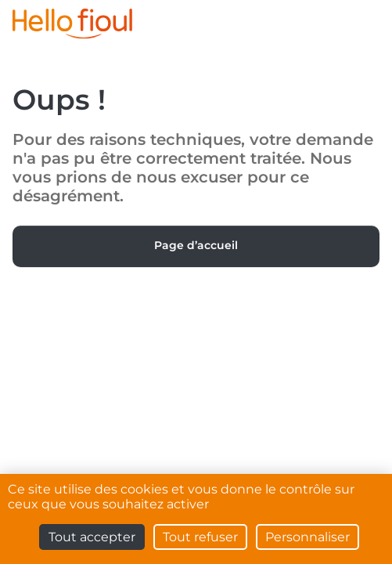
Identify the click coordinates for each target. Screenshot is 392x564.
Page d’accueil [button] (196, 245)
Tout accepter (92, 537)
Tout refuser (200, 537)
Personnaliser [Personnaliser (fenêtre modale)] (307, 537)
